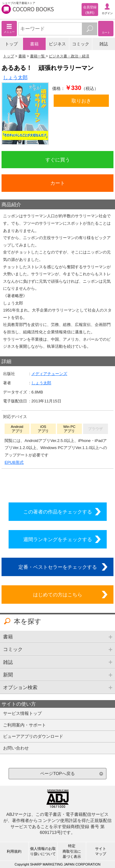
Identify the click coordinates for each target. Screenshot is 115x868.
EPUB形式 (14, 462)
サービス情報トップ (22, 713)
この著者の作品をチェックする (58, 512)
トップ (11, 44)
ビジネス (57, 44)
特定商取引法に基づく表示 (72, 851)
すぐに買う (58, 160)
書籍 (34, 44)
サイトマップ (101, 851)
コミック (81, 44)
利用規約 (14, 851)
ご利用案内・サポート (25, 725)
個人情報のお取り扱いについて (43, 851)
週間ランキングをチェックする (58, 539)
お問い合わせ (16, 748)
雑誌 (104, 44)
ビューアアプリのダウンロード (33, 736)
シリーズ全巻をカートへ (58, 484)
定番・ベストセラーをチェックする (58, 567)
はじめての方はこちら (58, 595)
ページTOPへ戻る (57, 773)
